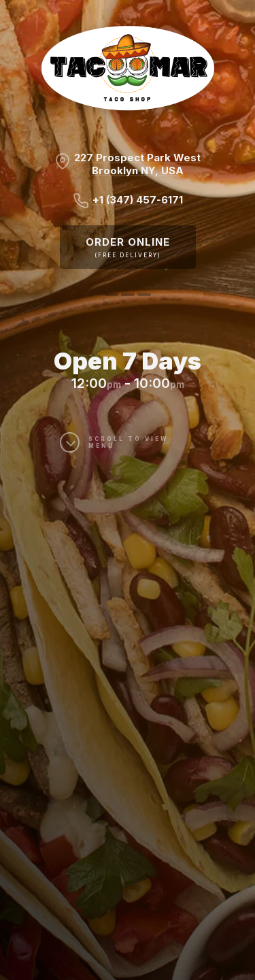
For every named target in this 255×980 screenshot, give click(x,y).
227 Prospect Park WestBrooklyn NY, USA (137, 164)
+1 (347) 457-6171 (138, 200)
